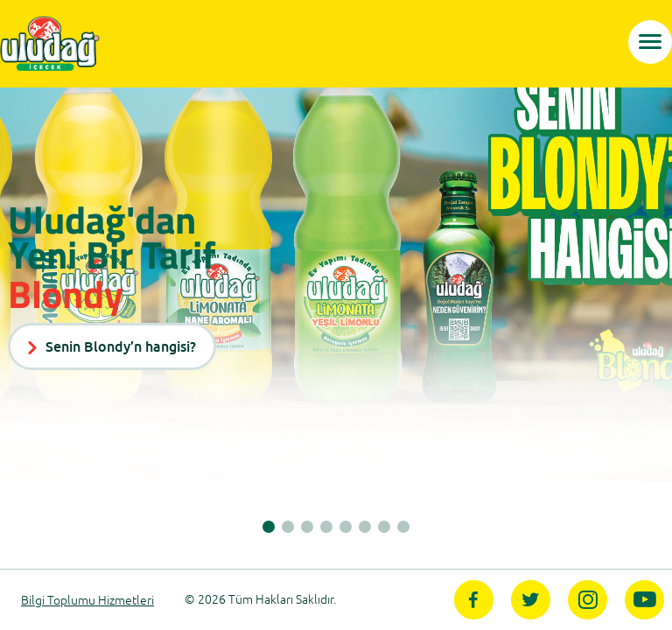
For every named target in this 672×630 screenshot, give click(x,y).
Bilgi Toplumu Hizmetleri (87, 601)
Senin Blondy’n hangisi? (112, 346)
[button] (269, 527)
